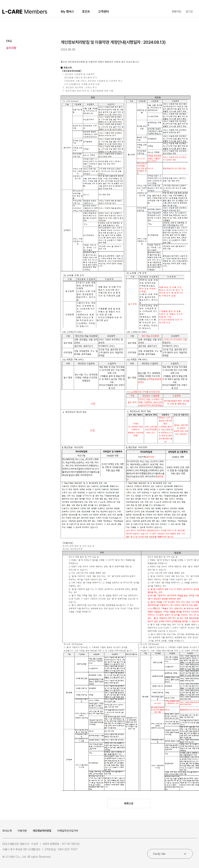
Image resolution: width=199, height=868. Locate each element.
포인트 (86, 12)
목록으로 (129, 803)
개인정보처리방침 (42, 831)
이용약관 (22, 831)
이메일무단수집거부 (68, 831)
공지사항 (11, 48)
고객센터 (103, 12)
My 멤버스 (68, 12)
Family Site (159, 854)
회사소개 (7, 831)
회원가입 (176, 11)
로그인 (189, 11)
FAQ (9, 41)
